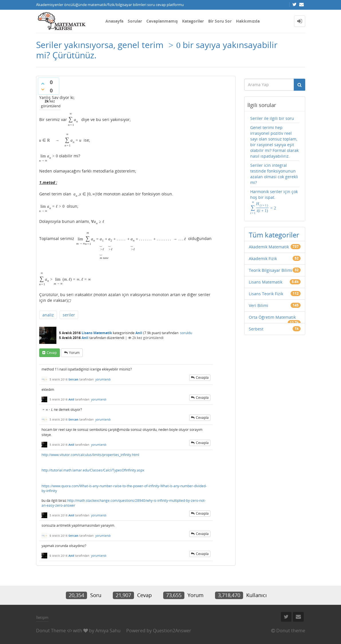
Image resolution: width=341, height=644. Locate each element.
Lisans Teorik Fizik (266, 294)
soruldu (186, 333)
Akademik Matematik (269, 247)
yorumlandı (103, 379)
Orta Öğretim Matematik (272, 317)
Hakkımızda (248, 21)
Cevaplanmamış (162, 21)
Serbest (256, 329)
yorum (74, 353)
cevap (52, 353)
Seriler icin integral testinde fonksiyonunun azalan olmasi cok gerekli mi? (274, 174)
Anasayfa (114, 21)
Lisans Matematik (97, 333)
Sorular (135, 21)
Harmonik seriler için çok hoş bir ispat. (274, 202)
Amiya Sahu (108, 631)
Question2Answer (172, 631)
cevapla (202, 378)
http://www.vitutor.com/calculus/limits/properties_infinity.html (90, 455)
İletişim (42, 617)
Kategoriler (193, 21)
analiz (48, 315)
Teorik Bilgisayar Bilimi (271, 270)
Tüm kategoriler (274, 235)
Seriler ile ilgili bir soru (272, 118)
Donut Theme (51, 631)
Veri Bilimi (259, 305)
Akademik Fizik (263, 258)
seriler (69, 315)
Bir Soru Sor (220, 21)
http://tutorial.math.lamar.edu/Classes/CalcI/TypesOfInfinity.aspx (93, 470)
